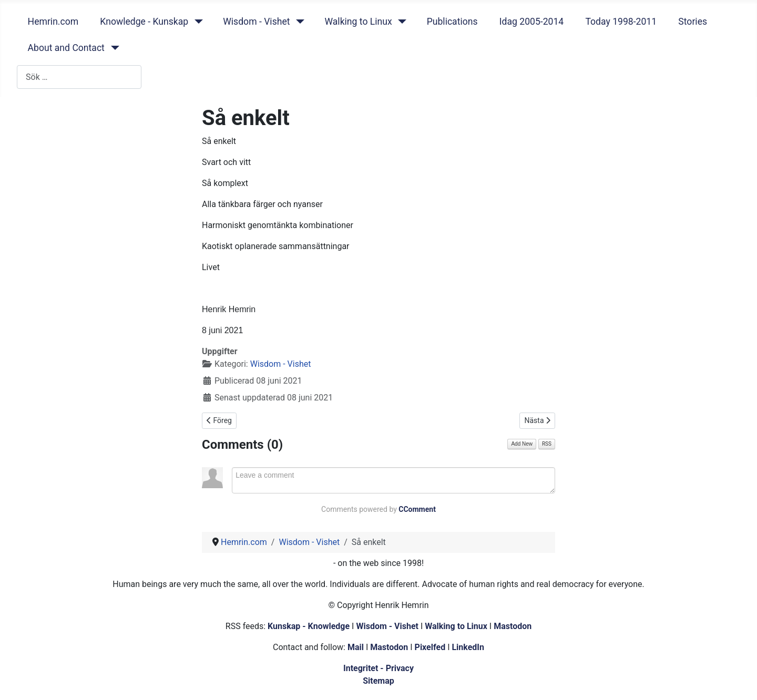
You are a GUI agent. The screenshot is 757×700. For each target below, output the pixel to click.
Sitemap (378, 681)
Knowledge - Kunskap (144, 22)
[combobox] (79, 77)
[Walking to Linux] (400, 22)
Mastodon (513, 626)
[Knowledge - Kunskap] (196, 22)
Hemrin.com (53, 22)
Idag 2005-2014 (532, 22)
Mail (356, 647)
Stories (693, 22)
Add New (522, 444)
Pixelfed (430, 647)
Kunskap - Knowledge (309, 626)
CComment (417, 509)
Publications (452, 22)
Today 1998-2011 (621, 22)
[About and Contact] (113, 48)
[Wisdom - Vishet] (298, 22)
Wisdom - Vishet (256, 22)
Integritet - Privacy (378, 668)
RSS (547, 444)
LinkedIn (468, 647)
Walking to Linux (358, 22)
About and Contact (66, 48)
